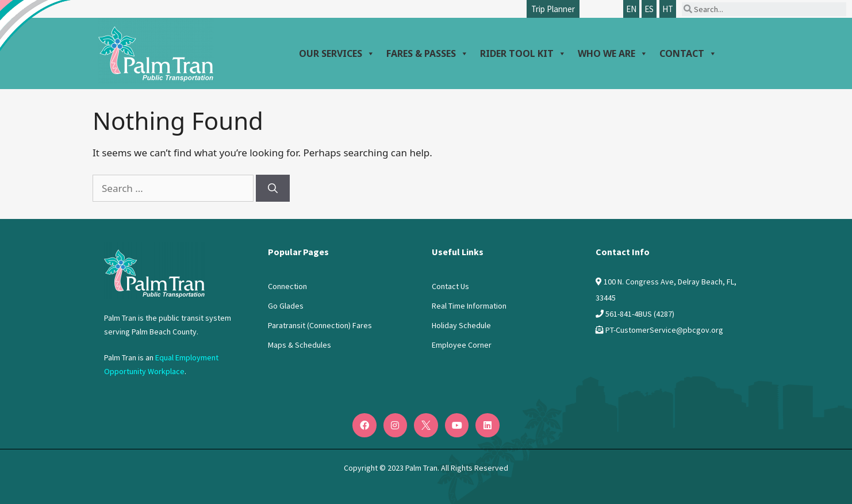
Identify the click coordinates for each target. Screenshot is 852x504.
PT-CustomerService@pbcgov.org (664, 330)
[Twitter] (426, 425)
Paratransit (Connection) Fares (320, 325)
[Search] (273, 188)
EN (631, 9)
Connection (287, 286)
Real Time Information (469, 306)
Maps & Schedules (300, 345)
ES (649, 9)
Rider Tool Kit (523, 53)
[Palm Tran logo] (156, 51)
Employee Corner (462, 345)
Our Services (337, 53)
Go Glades (286, 306)
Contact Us (450, 286)
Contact (688, 53)
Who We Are (613, 53)
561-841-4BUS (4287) (640, 314)
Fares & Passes (427, 53)
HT (668, 9)
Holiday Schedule (461, 325)
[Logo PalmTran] (154, 271)
